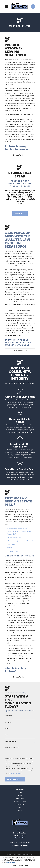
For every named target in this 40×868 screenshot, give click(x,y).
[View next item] (27, 208)
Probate (9, 548)
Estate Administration (14, 538)
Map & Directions (20, 838)
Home (20, 793)
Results (20, 808)
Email (6, 735)
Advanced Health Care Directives (17, 528)
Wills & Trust (11, 544)
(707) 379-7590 (20, 846)
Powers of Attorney (13, 551)
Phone (7, 729)
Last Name (8, 722)
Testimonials (20, 805)
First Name (8, 716)
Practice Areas (20, 799)
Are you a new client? (11, 742)
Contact (20, 811)
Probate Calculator (20, 802)
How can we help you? (12, 748)
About (20, 796)
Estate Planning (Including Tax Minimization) (21, 541)
